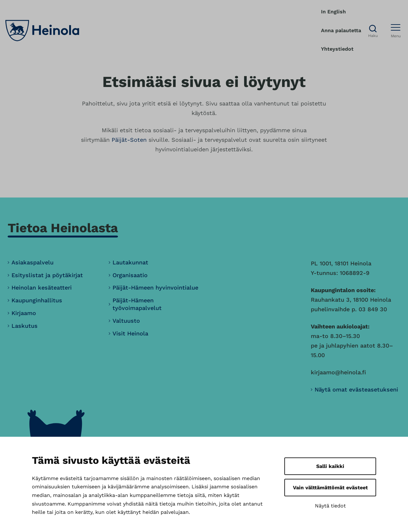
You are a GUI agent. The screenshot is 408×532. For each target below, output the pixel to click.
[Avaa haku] (373, 31)
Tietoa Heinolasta (63, 228)
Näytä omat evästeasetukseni (356, 389)
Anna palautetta (341, 30)
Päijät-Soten (129, 140)
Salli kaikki (330, 466)
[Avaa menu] (396, 31)
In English (333, 12)
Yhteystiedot (337, 49)
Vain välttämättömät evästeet (330, 488)
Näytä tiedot (330, 506)
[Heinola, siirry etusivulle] (42, 31)
